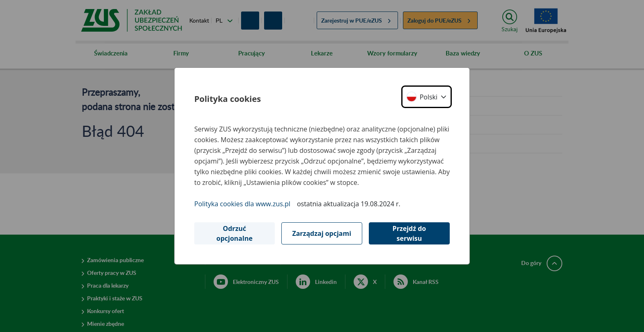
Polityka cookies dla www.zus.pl (242, 204)
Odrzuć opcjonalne (235, 233)
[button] (427, 97)
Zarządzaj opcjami (322, 233)
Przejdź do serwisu (409, 233)
